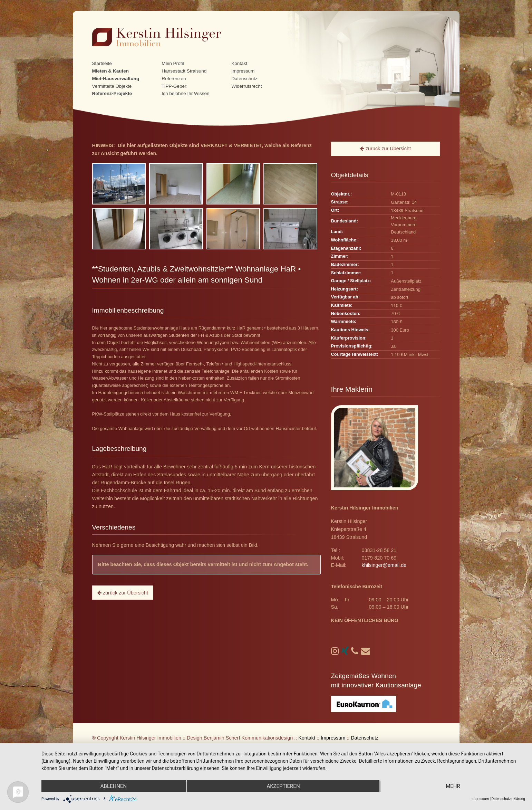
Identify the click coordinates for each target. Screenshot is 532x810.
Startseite (102, 63)
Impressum (243, 71)
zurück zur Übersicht (123, 593)
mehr (453, 786)
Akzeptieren (283, 786)
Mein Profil (173, 63)
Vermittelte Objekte (112, 86)
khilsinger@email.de (384, 565)
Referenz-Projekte (112, 93)
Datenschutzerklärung (508, 799)
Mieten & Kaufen (111, 71)
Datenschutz (244, 79)
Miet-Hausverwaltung (116, 79)
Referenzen (174, 79)
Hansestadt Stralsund (184, 71)
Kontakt (239, 63)
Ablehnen (114, 786)
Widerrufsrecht (246, 86)
